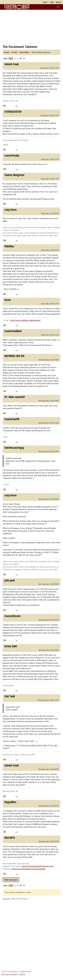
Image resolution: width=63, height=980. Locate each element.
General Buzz (24, 52)
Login (52, 2)
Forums (14, 52)
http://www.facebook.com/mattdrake (29, 869)
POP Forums (6, 899)
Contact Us (22, 974)
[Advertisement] (31, 27)
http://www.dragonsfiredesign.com (37, 866)
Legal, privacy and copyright (9, 974)
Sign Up (58, 2)
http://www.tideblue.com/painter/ (25, 320)
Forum (45, 2)
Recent (7, 52)
